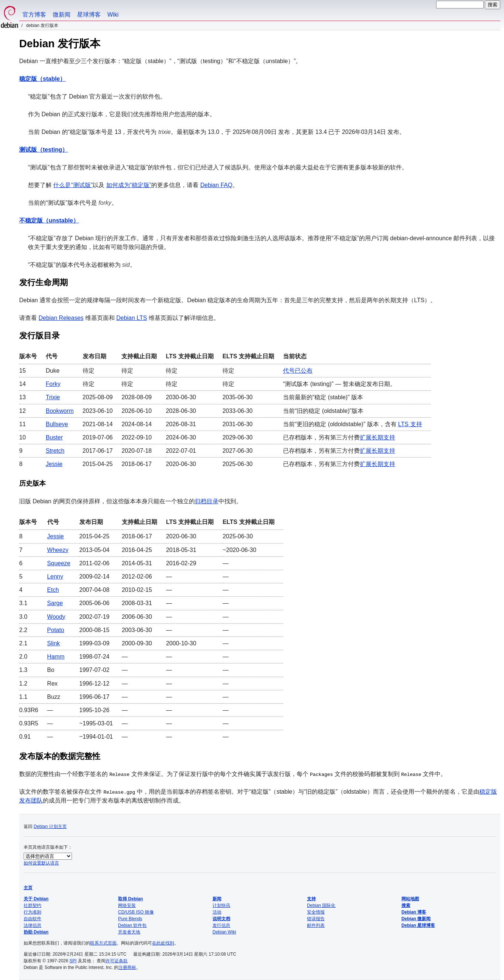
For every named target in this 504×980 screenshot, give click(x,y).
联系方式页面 (103, 943)
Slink (54, 643)
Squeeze (59, 563)
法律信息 (32, 925)
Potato (56, 630)
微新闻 (62, 15)
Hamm (56, 657)
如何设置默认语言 (41, 863)
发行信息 (221, 925)
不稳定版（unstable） (49, 220)
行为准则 (32, 912)
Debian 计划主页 (50, 827)
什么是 (73, 185)
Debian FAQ (216, 185)
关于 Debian (36, 899)
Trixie (53, 397)
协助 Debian (36, 932)
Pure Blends (130, 919)
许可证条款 (117, 961)
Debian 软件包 (132, 925)
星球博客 (89, 15)
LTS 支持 (410, 424)
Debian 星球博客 (418, 925)
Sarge (55, 603)
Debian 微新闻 (416, 919)
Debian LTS (132, 318)
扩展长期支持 (377, 437)
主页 (28, 888)
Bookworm (60, 411)
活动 (217, 912)
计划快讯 (221, 905)
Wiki (113, 15)
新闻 (217, 899)
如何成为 (129, 185)
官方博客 (34, 15)
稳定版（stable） (42, 79)
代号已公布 (298, 371)
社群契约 (32, 905)
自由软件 (32, 919)
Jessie (54, 464)
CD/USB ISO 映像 (136, 912)
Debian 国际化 (321, 905)
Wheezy (58, 550)
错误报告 (316, 919)
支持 (311, 899)
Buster (54, 437)
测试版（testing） (44, 150)
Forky (53, 384)
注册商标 (127, 967)
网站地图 (410, 899)
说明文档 (221, 919)
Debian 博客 (414, 912)
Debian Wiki (224, 932)
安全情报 (316, 912)
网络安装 (127, 905)
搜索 (406, 905)
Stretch (55, 451)
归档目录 (207, 501)
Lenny (55, 577)
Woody (56, 617)
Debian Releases (61, 318)
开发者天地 (129, 932)
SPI (73, 961)
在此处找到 (163, 943)
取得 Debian (130, 899)
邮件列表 (316, 925)
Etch (53, 590)
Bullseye (57, 424)
